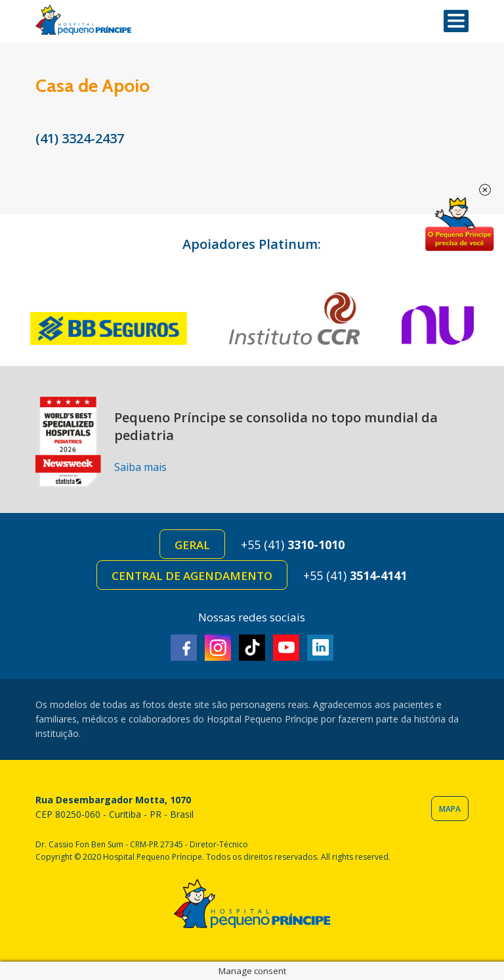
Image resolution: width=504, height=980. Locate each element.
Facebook (184, 648)
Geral (192, 545)
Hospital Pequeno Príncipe (83, 20)
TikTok (252, 648)
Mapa (450, 809)
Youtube (286, 648)
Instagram (218, 648)
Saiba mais (140, 467)
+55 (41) (293, 545)
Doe (459, 225)
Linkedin (320, 648)
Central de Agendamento (192, 576)
